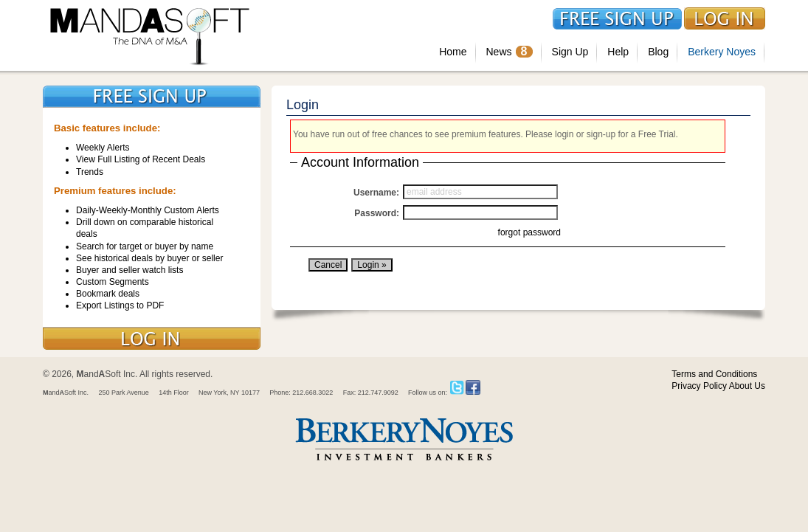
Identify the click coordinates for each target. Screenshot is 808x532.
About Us (747, 386)
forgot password (529, 232)
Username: (376, 193)
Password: (377, 213)
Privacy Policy (699, 386)
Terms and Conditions (714, 374)
